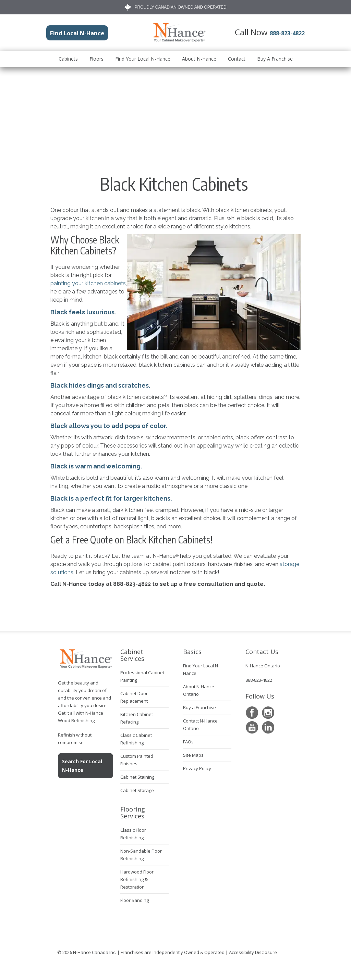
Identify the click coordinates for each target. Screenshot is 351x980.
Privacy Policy (197, 768)
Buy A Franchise (275, 57)
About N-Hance (199, 57)
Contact (237, 57)
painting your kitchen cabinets (88, 283)
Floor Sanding (135, 900)
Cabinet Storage (137, 790)
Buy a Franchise (199, 707)
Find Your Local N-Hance (143, 57)
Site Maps (193, 755)
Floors (96, 57)
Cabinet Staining (137, 777)
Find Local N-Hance (68, 32)
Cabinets (68, 57)
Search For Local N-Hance (82, 766)
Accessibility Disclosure (253, 952)
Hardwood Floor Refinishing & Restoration (137, 879)
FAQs (188, 742)
